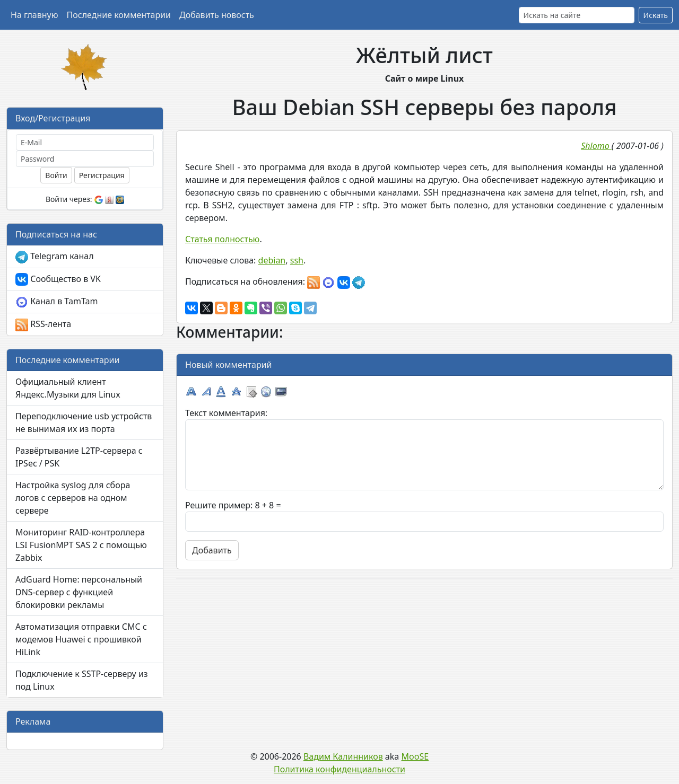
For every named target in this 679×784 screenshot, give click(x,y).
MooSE (415, 756)
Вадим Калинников (343, 756)
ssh (297, 260)
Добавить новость (217, 15)
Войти (56, 175)
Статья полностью (222, 239)
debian (272, 260)
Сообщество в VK (58, 280)
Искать (656, 15)
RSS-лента (43, 325)
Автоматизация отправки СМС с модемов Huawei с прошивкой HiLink (81, 639)
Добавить (212, 550)
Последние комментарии (119, 15)
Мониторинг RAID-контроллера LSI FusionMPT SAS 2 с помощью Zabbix (81, 545)
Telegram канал (55, 257)
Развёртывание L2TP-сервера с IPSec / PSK (79, 457)
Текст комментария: (226, 413)
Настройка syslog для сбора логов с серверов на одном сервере (73, 498)
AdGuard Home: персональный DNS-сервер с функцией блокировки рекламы (79, 592)
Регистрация (102, 175)
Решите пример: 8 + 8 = (233, 505)
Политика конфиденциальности (339, 769)
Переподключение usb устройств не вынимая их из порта (84, 422)
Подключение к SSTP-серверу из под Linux (82, 680)
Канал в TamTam (56, 302)
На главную (34, 15)
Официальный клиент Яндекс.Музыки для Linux (68, 388)
